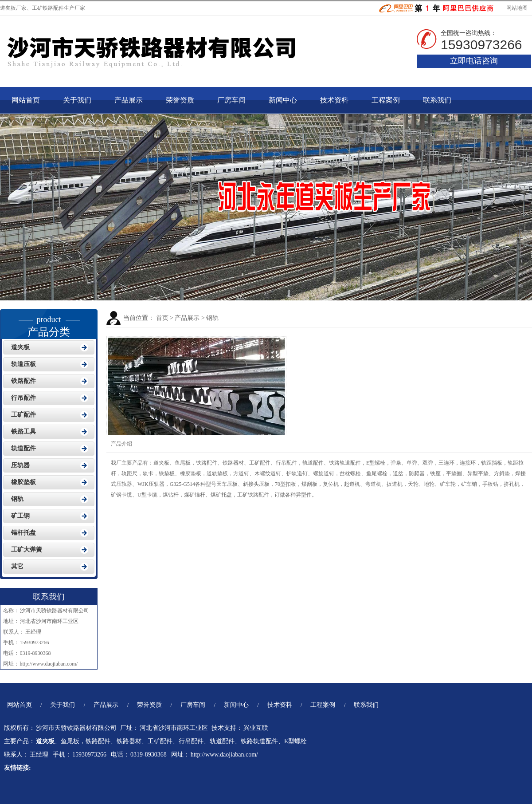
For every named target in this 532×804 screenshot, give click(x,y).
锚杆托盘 (23, 533)
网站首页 (26, 100)
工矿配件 (23, 415)
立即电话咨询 (474, 61)
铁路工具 (23, 432)
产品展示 (129, 100)
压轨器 (20, 465)
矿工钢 (20, 516)
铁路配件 (23, 381)
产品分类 (49, 323)
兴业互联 (256, 728)
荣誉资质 (180, 100)
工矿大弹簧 (27, 550)
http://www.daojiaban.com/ (49, 664)
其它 (17, 566)
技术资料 (334, 100)
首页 (162, 318)
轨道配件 (23, 448)
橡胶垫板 (23, 482)
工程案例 (386, 100)
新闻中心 (283, 100)
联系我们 (437, 100)
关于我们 (77, 100)
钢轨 (212, 318)
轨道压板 (23, 364)
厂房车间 (231, 100)
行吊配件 (23, 398)
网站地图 (516, 8)
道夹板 (8, 8)
